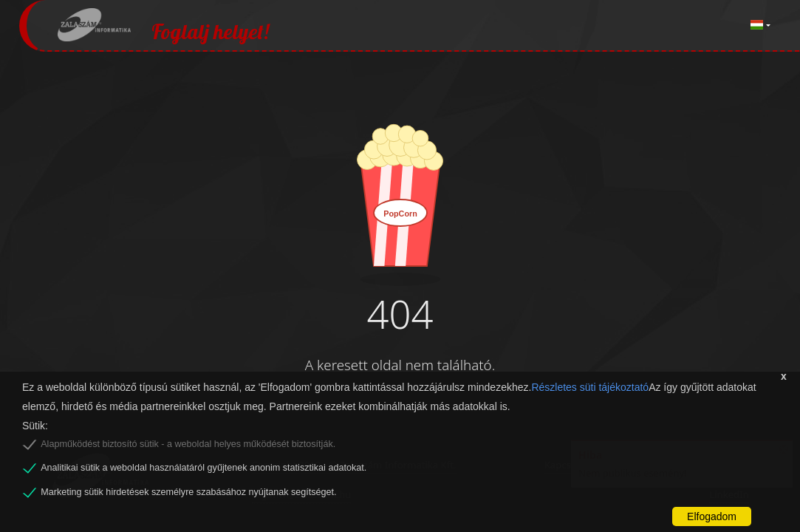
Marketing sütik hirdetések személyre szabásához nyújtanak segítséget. (188, 492)
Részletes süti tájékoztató (590, 387)
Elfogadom (712, 516)
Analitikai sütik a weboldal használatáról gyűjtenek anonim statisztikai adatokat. (204, 468)
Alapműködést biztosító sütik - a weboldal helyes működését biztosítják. (188, 444)
